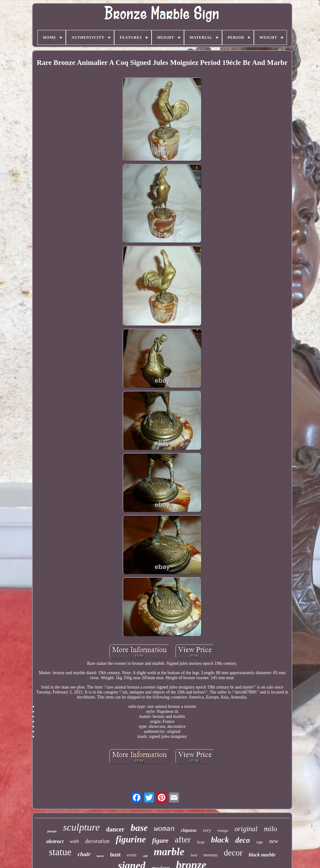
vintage (223, 831)
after (183, 839)
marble (169, 852)
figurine (131, 839)
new (274, 841)
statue (60, 852)
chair (84, 854)
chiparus (189, 830)
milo (271, 829)
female (52, 831)
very (207, 830)
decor (233, 853)
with (74, 841)
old (145, 856)
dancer (115, 829)
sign (259, 842)
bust (115, 855)
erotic (132, 855)
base (139, 828)
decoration (97, 841)
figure (160, 841)
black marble (262, 855)
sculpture (81, 827)
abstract (55, 841)
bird (194, 855)
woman (164, 829)
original (246, 829)
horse (100, 856)
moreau (210, 855)
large (201, 842)
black (220, 840)
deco (242, 840)
